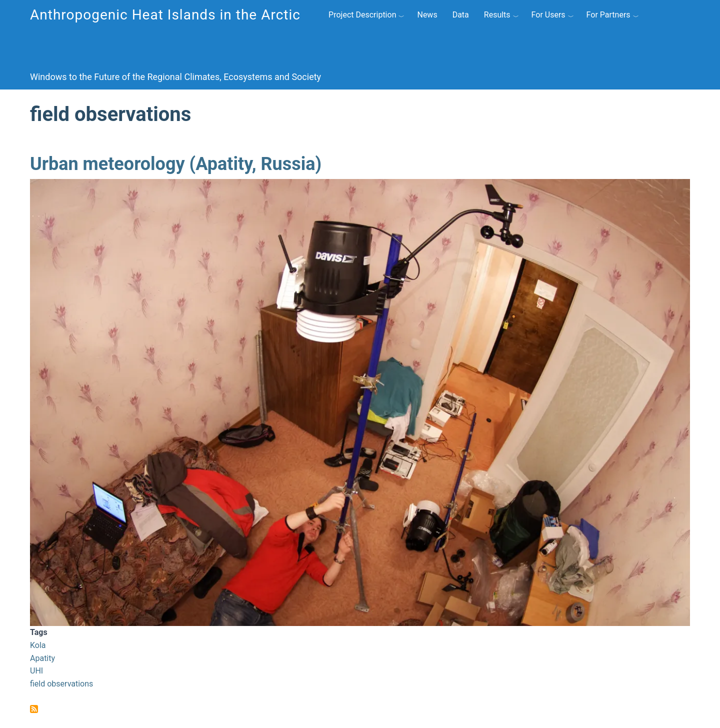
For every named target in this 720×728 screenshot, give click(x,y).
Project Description (362, 15)
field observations (61, 684)
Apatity (42, 658)
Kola (38, 645)
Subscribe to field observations (34, 709)
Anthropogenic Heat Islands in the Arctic (165, 15)
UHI (36, 671)
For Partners (608, 15)
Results (497, 15)
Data (461, 15)
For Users (548, 15)
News (427, 15)
